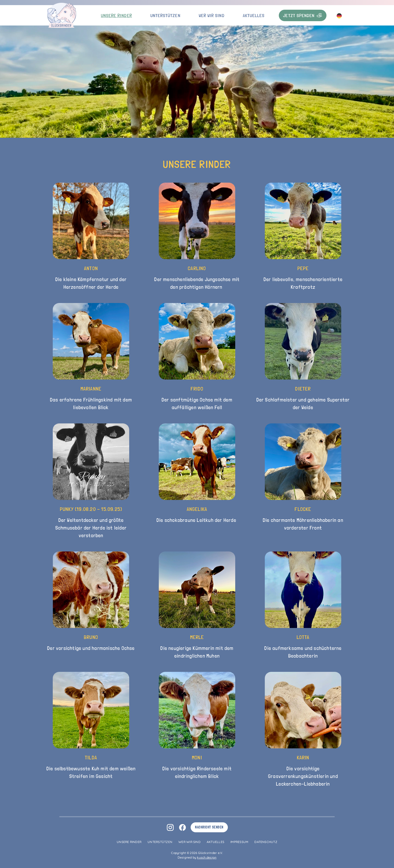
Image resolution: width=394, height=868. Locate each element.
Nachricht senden (209, 827)
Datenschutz (266, 842)
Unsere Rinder (116, 15)
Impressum (239, 842)
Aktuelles (254, 15)
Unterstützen (165, 15)
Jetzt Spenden (303, 15)
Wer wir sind (212, 15)
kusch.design (207, 857)
